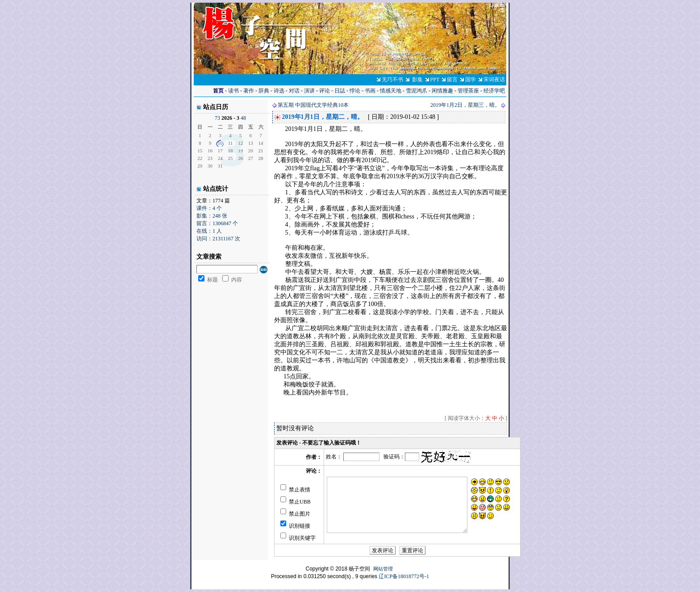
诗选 (279, 91)
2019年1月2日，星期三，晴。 (465, 105)
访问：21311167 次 (218, 239)
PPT (435, 80)
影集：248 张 (212, 216)
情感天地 (391, 91)
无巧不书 (392, 80)
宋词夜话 (494, 80)
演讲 (309, 91)
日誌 (340, 91)
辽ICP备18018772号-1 (404, 576)
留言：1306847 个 (217, 223)
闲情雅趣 (442, 91)
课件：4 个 (209, 208)
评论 (325, 91)
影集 (417, 80)
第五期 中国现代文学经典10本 (313, 105)
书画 (370, 91)
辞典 (264, 91)
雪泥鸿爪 (417, 91)
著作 (249, 91)
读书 (233, 91)
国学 (471, 80)
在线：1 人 (209, 231)
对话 (294, 91)
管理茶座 (468, 91)
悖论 (355, 91)
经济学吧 (494, 91)
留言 (452, 80)
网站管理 (383, 569)
